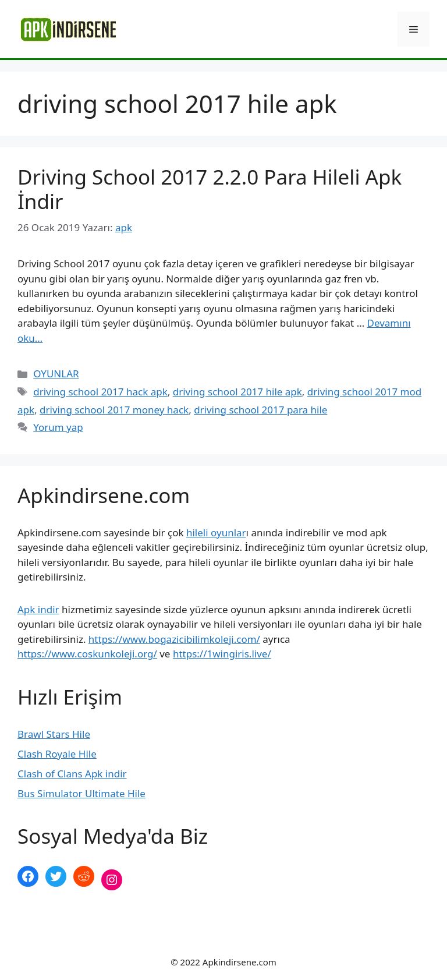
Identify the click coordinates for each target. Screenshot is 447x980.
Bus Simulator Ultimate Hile (81, 793)
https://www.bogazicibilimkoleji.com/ (174, 639)
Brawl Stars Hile (54, 734)
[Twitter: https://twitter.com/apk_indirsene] (56, 876)
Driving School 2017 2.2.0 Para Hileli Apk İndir (210, 189)
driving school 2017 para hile (260, 410)
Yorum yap (58, 427)
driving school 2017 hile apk (237, 392)
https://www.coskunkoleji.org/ (87, 654)
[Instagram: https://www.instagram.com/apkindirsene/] (112, 880)
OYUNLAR (56, 374)
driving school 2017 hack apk (100, 392)
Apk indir (38, 609)
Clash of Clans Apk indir (72, 774)
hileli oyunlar (216, 533)
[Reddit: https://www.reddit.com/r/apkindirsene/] (84, 876)
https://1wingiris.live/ (222, 654)
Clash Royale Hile (57, 754)
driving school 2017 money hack (114, 410)
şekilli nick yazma (57, 919)
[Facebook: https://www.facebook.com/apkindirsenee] (28, 876)
